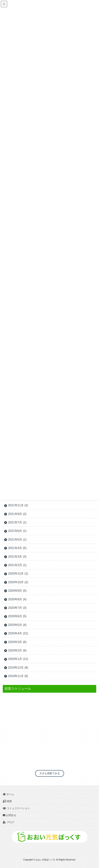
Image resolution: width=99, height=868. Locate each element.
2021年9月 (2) (17, 514)
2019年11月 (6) (18, 676)
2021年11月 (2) (18, 505)
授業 (7, 801)
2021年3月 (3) (17, 557)
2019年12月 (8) (18, 668)
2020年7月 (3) (17, 608)
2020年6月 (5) (17, 616)
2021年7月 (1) (17, 522)
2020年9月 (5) (17, 591)
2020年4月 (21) (18, 633)
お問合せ (10, 815)
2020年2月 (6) (17, 650)
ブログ (10, 822)
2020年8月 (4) (17, 599)
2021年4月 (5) (17, 548)
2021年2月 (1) (17, 565)
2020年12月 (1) (18, 574)
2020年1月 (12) (18, 659)
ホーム (8, 794)
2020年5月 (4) (17, 625)
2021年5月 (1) (17, 540)
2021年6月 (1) (17, 531)
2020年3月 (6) (17, 642)
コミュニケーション (16, 808)
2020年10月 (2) (18, 582)
